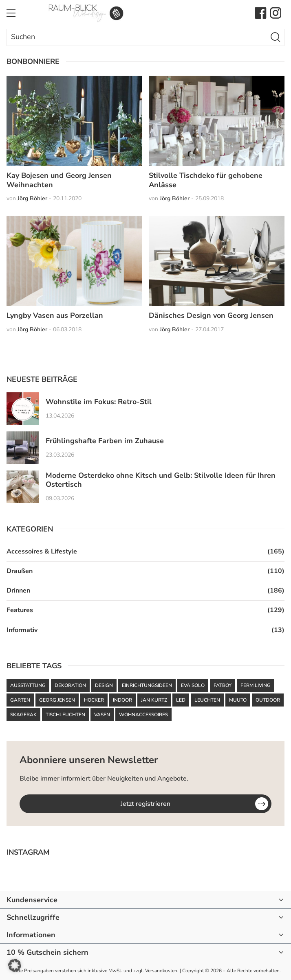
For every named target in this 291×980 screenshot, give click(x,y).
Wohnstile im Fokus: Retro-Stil (99, 402)
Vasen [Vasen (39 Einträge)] (102, 715)
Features (20, 610)
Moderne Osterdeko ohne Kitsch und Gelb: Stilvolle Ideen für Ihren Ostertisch (161, 480)
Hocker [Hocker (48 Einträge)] (94, 700)
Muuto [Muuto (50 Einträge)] (238, 700)
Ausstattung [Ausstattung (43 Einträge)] (28, 685)
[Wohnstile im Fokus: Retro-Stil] (23, 409)
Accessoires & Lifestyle (42, 551)
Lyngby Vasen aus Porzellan (55, 315)
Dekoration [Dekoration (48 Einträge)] (70, 685)
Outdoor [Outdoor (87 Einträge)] (268, 700)
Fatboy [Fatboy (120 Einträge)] (223, 685)
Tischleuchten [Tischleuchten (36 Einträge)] (65, 715)
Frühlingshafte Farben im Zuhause (105, 441)
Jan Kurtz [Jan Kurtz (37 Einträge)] (154, 700)
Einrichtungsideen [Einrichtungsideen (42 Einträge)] (147, 685)
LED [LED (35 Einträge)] (181, 700)
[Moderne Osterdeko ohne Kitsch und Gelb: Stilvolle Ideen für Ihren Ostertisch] (23, 487)
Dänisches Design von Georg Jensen (211, 315)
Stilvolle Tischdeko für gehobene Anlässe (206, 180)
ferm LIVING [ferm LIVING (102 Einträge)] (256, 685)
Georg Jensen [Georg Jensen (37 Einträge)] (57, 700)
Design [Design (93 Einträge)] (104, 685)
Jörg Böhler (32, 198)
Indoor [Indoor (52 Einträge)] (122, 700)
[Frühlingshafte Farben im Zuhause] (23, 448)
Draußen (20, 571)
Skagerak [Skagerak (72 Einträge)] (23, 715)
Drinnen (18, 591)
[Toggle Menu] (11, 13)
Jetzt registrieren (145, 804)
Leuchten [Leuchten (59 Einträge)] (207, 700)
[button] (15, 965)
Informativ (22, 630)
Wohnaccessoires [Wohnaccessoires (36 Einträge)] (143, 715)
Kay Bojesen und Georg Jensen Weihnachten (59, 180)
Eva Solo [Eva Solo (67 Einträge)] (193, 685)
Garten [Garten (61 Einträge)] (20, 700)
